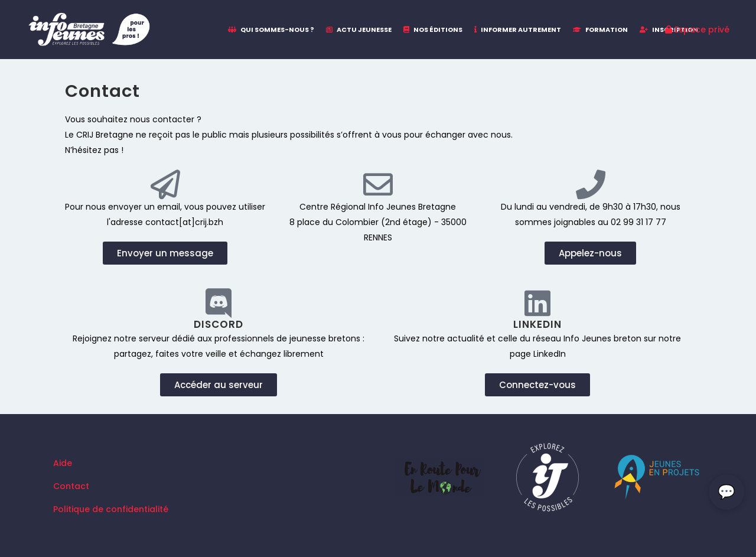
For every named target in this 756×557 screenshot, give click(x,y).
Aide (63, 463)
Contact (71, 486)
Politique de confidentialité (111, 509)
